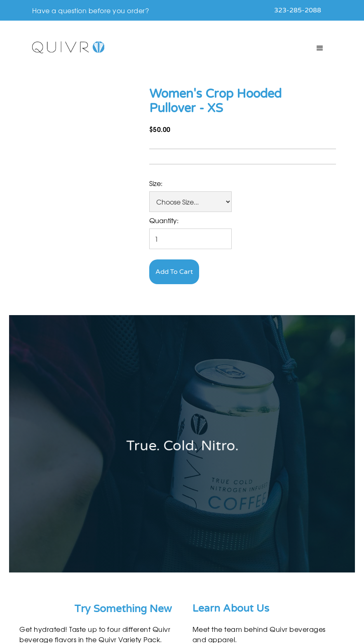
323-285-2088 (298, 10)
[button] (320, 48)
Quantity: (164, 220)
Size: (156, 183)
